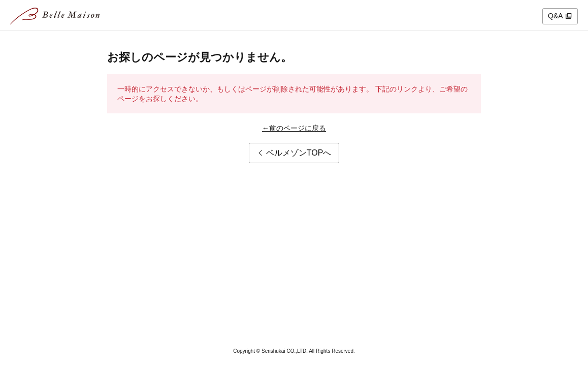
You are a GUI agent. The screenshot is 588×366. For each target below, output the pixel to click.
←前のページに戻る (294, 128)
